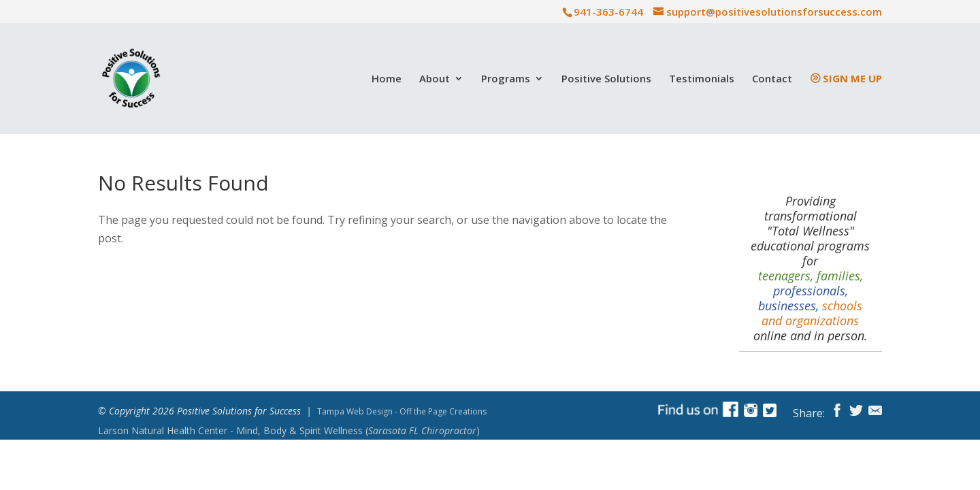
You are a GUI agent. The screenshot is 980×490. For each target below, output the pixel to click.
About (435, 79)
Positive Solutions (606, 79)
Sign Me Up (852, 79)
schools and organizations (812, 313)
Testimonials (702, 79)
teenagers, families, (811, 276)
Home (387, 79)
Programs (506, 79)
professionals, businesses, (803, 298)
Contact (772, 79)
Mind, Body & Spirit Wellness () (289, 431)
